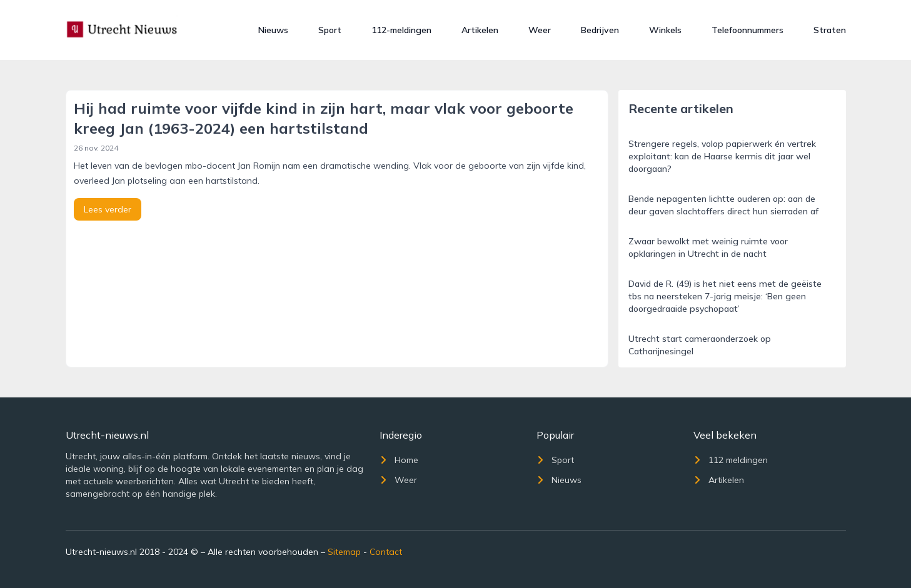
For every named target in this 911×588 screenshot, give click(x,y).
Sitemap (344, 552)
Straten (830, 30)
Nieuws (273, 30)
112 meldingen (731, 460)
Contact (386, 552)
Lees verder (108, 209)
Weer (540, 30)
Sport (330, 30)
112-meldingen (401, 30)
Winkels (665, 30)
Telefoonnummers (747, 30)
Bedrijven (600, 30)
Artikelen (480, 30)
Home (399, 460)
